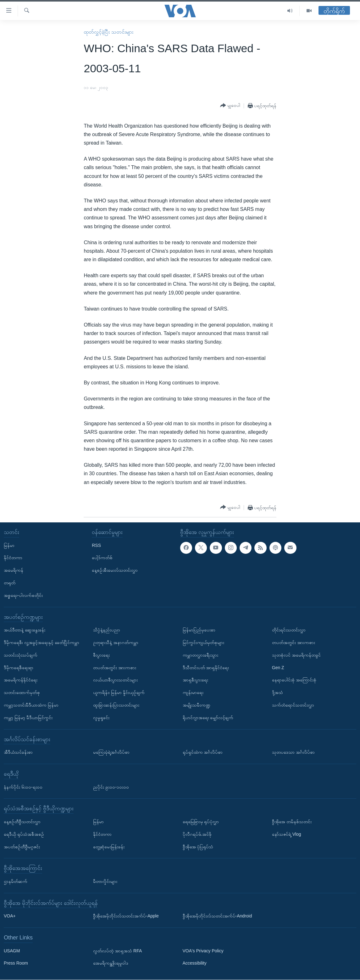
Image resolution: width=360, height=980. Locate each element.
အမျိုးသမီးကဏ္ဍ (197, 705)
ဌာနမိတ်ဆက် (16, 881)
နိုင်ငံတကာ (13, 558)
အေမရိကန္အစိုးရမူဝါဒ (111, 963)
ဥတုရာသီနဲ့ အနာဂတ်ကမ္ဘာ (116, 642)
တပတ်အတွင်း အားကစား (115, 668)
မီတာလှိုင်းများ (105, 881)
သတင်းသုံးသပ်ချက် (21, 655)
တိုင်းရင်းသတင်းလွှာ (289, 630)
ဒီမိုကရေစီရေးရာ (19, 668)
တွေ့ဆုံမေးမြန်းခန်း (109, 847)
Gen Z (278, 668)
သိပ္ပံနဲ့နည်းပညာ (107, 630)
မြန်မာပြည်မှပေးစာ (199, 630)
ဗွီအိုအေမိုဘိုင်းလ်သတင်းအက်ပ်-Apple (126, 916)
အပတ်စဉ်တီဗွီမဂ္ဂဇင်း (22, 847)
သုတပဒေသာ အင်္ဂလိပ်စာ (293, 752)
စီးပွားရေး (101, 655)
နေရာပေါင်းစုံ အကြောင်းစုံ (294, 680)
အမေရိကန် (14, 570)
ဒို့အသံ (277, 693)
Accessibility (195, 963)
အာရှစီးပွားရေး (195, 680)
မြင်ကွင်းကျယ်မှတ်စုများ (203, 642)
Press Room (16, 963)
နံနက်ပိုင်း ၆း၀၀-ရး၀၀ (23, 787)
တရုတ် (10, 583)
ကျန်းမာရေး (193, 693)
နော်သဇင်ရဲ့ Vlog (287, 834)
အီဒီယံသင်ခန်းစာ (18, 752)
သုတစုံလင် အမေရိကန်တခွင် (296, 655)
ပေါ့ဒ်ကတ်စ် (102, 558)
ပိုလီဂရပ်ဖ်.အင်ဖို (197, 834)
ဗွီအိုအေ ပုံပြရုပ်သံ (198, 847)
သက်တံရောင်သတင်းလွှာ (293, 705)
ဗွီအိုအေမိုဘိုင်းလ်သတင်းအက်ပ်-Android (217, 916)
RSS (96, 545)
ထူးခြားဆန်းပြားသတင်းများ (116, 705)
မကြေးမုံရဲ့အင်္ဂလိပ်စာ (111, 752)
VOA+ (10, 916)
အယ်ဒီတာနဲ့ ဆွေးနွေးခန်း (25, 630)
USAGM (12, 951)
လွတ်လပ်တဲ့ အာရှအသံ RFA (117, 951)
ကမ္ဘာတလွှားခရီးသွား (200, 655)
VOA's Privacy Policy (203, 951)
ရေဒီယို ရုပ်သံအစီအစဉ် (24, 834)
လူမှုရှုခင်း (101, 718)
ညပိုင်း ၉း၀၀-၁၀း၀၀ (111, 787)
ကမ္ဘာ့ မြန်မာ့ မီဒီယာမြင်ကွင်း (28, 718)
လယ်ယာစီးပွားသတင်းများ (115, 680)
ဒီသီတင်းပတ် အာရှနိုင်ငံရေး (206, 668)
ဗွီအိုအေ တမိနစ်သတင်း (292, 822)
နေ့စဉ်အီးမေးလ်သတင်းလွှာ (115, 570)
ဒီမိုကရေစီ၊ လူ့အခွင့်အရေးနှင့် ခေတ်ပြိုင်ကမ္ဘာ (42, 642)
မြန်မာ (9, 545)
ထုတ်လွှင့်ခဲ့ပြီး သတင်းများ (108, 32)
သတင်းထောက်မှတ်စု (22, 693)
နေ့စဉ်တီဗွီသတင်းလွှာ (22, 822)
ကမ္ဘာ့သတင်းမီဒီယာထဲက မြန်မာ (31, 705)
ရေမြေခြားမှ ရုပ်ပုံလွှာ (201, 822)
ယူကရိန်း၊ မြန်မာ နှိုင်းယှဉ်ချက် (119, 693)
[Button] (230, 106)
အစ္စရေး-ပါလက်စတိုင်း (23, 595)
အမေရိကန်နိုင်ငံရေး (21, 680)
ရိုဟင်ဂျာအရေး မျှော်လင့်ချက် (208, 718)
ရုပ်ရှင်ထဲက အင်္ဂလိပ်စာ (203, 752)
